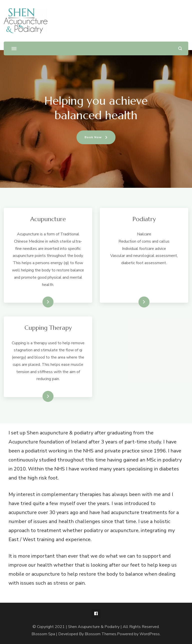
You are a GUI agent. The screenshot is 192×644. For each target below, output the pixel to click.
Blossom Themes (100, 634)
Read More (40, 302)
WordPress (150, 634)
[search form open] (180, 48)
